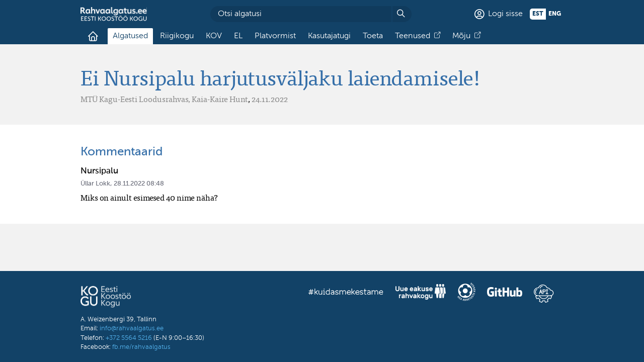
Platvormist (275, 36)
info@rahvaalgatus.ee (132, 329)
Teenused (413, 36)
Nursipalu (99, 171)
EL (238, 36)
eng (555, 14)
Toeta (373, 36)
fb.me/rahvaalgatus (141, 347)
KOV (214, 36)
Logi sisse (505, 14)
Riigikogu (177, 36)
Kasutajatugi (329, 36)
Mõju (461, 36)
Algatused (130, 36)
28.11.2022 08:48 (139, 184)
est (538, 14)
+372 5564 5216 (129, 338)
